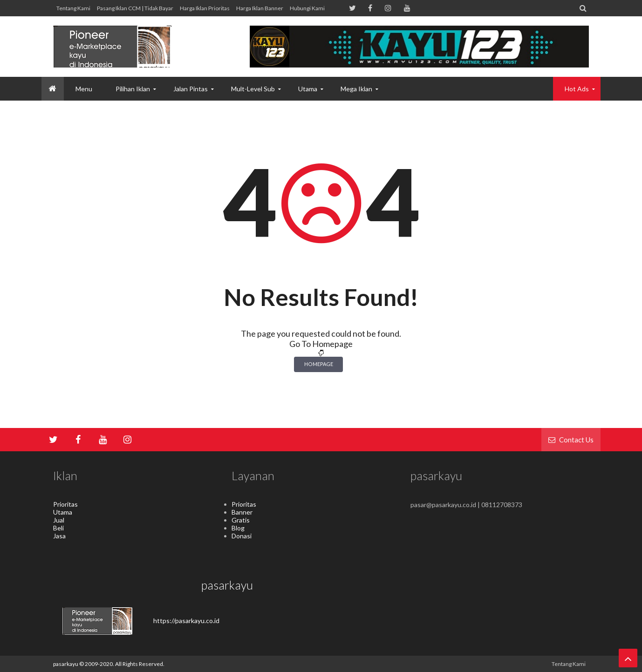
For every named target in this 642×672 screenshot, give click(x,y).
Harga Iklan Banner (260, 8)
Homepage (319, 364)
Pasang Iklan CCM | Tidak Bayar (135, 8)
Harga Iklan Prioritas (205, 8)
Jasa (59, 536)
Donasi (242, 536)
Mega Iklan (356, 89)
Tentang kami (73, 8)
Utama (63, 512)
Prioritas (65, 504)
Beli (58, 528)
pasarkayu (66, 664)
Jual (59, 520)
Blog (238, 528)
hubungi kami (307, 8)
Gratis (241, 520)
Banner (242, 512)
